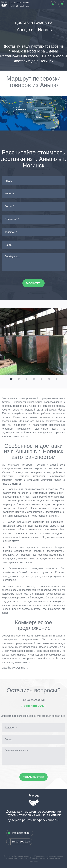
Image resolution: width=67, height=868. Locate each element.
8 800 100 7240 (33, 706)
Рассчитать (33, 283)
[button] (11, 379)
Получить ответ (33, 777)
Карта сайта (33, 861)
